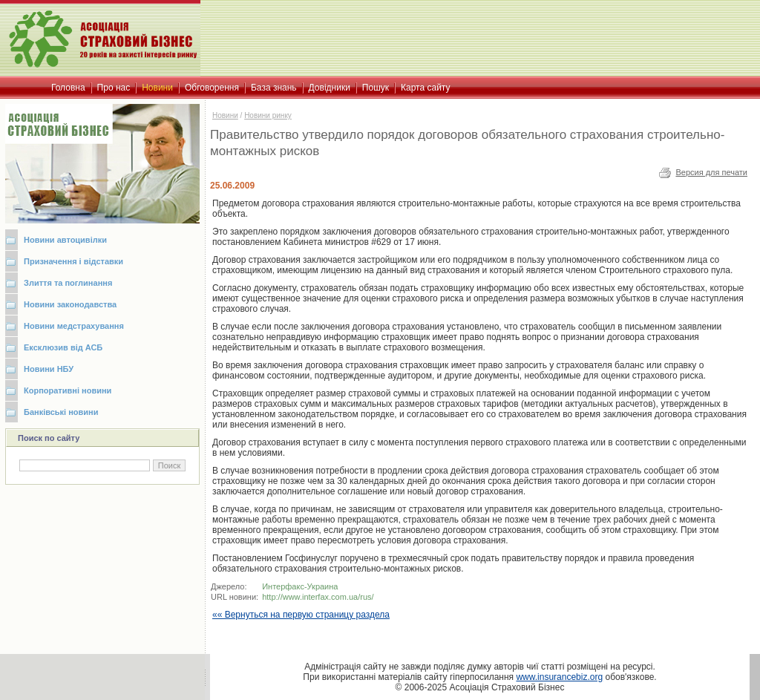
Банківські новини (61, 412)
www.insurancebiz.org (559, 677)
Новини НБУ (49, 369)
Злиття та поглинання (68, 283)
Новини (225, 115)
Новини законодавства (70, 304)
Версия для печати (711, 172)
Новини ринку (268, 115)
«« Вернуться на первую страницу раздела (301, 615)
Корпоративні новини (68, 390)
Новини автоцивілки (65, 240)
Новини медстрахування (74, 326)
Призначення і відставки (73, 261)
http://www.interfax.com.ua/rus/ (318, 597)
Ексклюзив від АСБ (63, 347)
